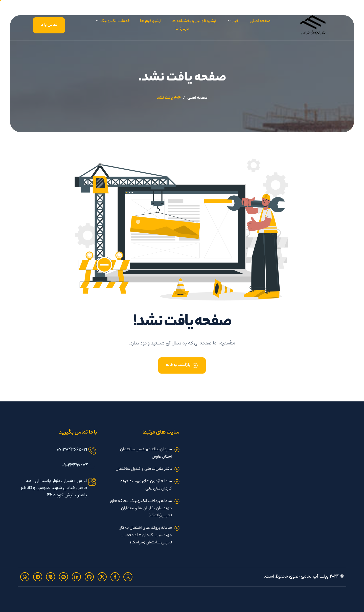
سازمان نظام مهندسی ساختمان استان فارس (146, 453)
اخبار (234, 22)
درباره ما (182, 29)
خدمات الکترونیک (113, 22)
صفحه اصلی (260, 21)
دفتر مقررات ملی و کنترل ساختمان (144, 469)
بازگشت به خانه (178, 365)
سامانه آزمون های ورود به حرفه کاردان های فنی (146, 485)
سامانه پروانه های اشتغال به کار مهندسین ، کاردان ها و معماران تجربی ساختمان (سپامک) (146, 535)
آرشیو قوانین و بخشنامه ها (194, 21)
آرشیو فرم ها (151, 21)
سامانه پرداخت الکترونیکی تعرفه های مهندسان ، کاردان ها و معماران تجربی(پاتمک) (141, 509)
